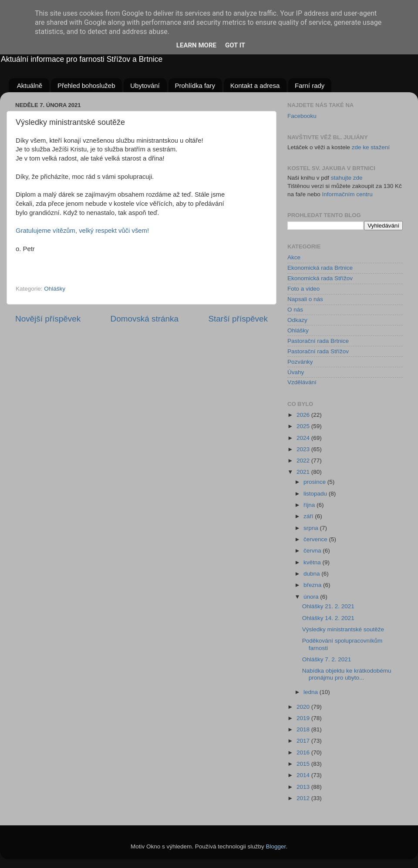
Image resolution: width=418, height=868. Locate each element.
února (312, 597)
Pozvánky (300, 362)
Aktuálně (30, 85)
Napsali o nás (305, 299)
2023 (304, 449)
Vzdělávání (302, 382)
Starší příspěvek (238, 319)
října (310, 505)
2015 (304, 764)
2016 (304, 752)
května (313, 562)
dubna (312, 574)
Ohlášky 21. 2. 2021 (328, 606)
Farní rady (310, 85)
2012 (304, 798)
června (313, 551)
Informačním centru (347, 194)
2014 (304, 775)
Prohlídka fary (195, 85)
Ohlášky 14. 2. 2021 (328, 618)
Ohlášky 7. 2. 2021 (327, 659)
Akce (294, 257)
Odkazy (297, 320)
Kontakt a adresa (255, 85)
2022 (304, 461)
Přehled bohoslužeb (86, 85)
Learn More (196, 45)
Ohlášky (55, 289)
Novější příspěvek (48, 319)
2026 (304, 415)
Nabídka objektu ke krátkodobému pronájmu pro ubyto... (347, 674)
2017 (304, 741)
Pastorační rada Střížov (318, 351)
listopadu (316, 494)
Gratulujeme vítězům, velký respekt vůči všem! (82, 231)
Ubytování (145, 85)
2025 (304, 426)
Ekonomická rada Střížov (320, 278)
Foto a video (303, 289)
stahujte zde (347, 178)
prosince (315, 482)
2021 (304, 472)
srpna (312, 528)
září (309, 516)
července (316, 539)
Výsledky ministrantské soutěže (343, 629)
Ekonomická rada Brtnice (320, 268)
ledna (312, 692)
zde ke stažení (371, 147)
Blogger (276, 846)
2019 (304, 718)
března (313, 585)
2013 (304, 787)
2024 (304, 438)
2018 (304, 729)
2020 (304, 707)
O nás (295, 310)
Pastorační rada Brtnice (318, 341)
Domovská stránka (145, 319)
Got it (235, 45)
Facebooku (302, 116)
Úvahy (296, 372)
